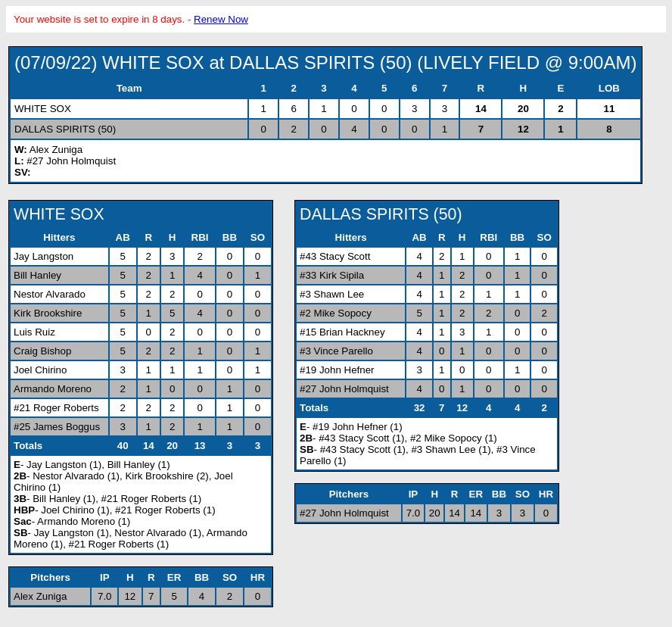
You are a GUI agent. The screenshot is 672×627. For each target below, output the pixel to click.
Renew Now (221, 19)
